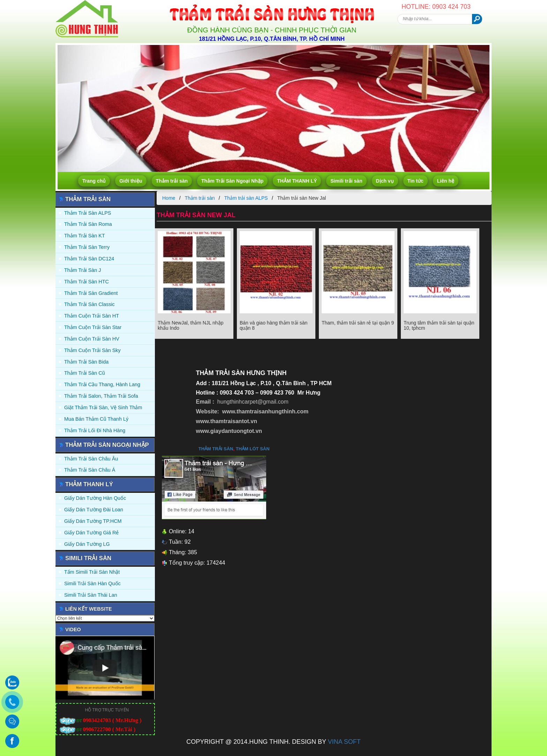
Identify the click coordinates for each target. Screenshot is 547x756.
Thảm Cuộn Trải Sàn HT (92, 316)
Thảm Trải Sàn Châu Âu (91, 459)
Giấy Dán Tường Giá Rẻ (91, 533)
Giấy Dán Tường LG (87, 544)
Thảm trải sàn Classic (89, 304)
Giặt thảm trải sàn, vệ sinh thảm (103, 407)
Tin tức (415, 181)
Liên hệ (446, 181)
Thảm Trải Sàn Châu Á (90, 470)
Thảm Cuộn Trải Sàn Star (93, 327)
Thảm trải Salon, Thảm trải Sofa (101, 396)
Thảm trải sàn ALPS (88, 213)
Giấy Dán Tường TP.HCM (93, 521)
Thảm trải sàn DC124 (89, 259)
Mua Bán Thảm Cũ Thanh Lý (96, 419)
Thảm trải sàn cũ (85, 373)
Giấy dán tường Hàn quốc (95, 498)
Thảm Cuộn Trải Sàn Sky (92, 350)
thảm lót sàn (253, 449)
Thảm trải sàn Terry (87, 247)
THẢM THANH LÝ (297, 181)
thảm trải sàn (216, 449)
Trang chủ (94, 181)
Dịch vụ (385, 181)
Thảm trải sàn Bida (86, 362)
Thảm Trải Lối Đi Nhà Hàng (95, 430)
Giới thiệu (131, 181)
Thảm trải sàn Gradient (91, 293)
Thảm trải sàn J (83, 270)
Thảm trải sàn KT (85, 236)
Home (169, 198)
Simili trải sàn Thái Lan (91, 595)
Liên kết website (89, 609)
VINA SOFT (344, 742)
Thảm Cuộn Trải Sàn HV (92, 339)
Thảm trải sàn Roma (88, 224)
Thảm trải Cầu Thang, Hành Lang (102, 384)
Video (73, 629)
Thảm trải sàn (172, 181)
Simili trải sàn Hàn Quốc (92, 583)
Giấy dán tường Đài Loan (94, 510)
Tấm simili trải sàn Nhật (92, 572)
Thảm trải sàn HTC (87, 282)
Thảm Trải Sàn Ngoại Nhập (232, 181)
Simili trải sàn (346, 181)
